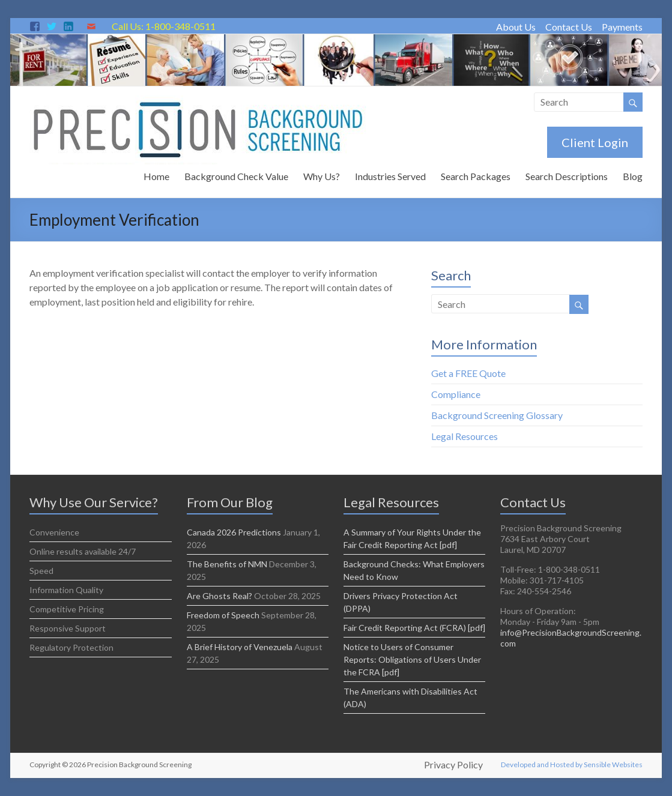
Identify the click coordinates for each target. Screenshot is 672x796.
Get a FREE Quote (468, 373)
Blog (633, 176)
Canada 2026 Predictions (234, 532)
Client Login (595, 142)
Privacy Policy (453, 765)
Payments (622, 27)
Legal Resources (465, 436)
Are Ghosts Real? (219, 596)
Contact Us (569, 27)
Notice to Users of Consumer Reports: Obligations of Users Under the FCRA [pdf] (412, 659)
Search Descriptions (567, 176)
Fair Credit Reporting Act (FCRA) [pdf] (414, 628)
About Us (516, 27)
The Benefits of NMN (227, 564)
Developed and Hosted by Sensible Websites (572, 764)
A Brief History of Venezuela (240, 647)
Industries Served (390, 176)
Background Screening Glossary (497, 415)
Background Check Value (236, 176)
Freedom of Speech (223, 615)
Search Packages (476, 176)
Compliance (456, 394)
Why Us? (322, 176)
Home (156, 176)
